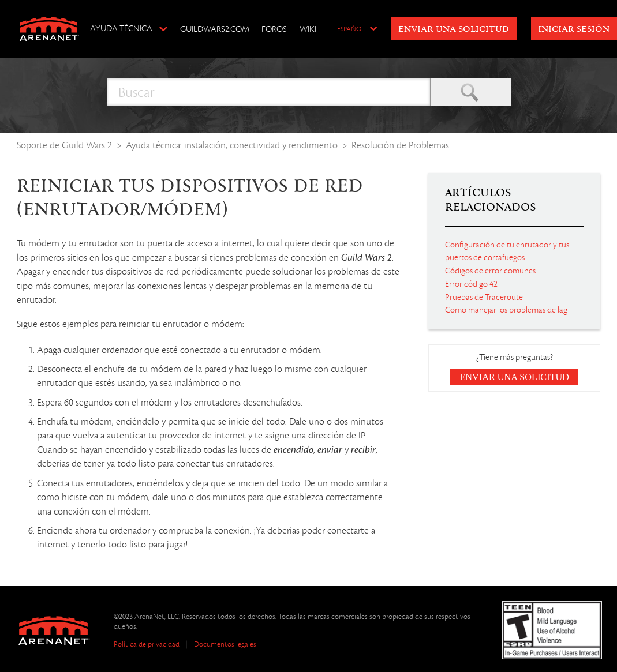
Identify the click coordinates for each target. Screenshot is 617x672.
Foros (274, 29)
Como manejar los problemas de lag (506, 310)
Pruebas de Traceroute (484, 297)
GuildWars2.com (215, 29)
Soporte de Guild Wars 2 (64, 145)
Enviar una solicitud (454, 29)
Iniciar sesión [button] (574, 29)
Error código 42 (471, 284)
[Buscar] (268, 92)
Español (351, 29)
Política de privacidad (147, 644)
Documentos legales (225, 644)
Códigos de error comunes (490, 271)
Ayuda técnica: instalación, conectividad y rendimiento (232, 145)
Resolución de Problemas (400, 145)
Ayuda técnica (121, 28)
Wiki (308, 29)
